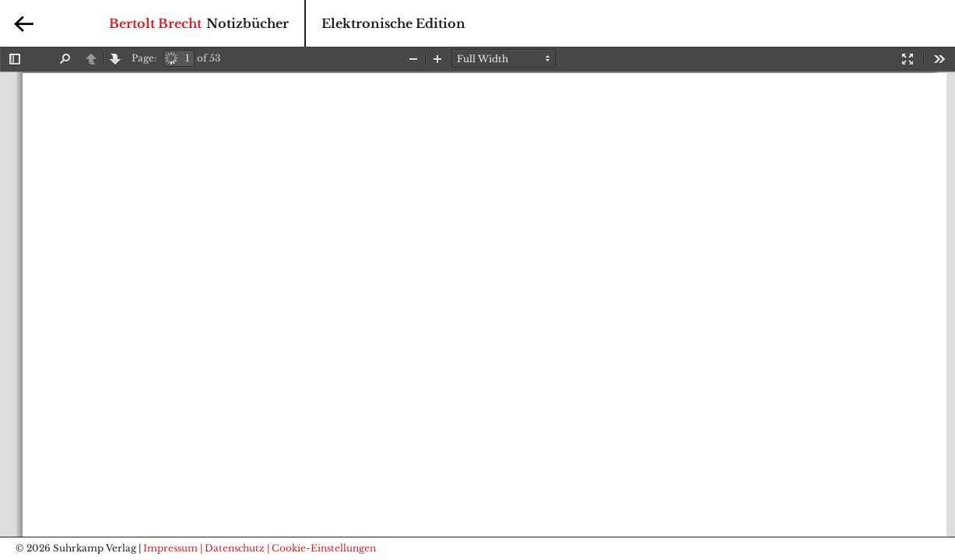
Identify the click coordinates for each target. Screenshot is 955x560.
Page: (144, 58)
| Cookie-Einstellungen (321, 548)
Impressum (170, 548)
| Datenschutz (232, 548)
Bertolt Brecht (155, 23)
